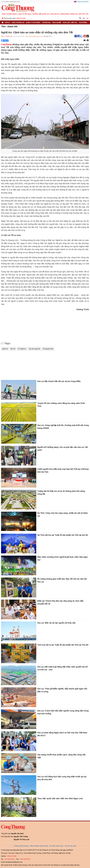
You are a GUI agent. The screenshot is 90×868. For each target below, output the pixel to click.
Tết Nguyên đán (48, 349)
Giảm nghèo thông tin (69, 14)
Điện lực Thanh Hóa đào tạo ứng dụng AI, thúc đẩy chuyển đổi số (60, 602)
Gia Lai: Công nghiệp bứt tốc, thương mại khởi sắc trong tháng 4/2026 (63, 427)
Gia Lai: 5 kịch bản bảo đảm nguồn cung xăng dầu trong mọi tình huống (63, 712)
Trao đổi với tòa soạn (56, 846)
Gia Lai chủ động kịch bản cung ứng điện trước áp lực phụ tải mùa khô (62, 778)
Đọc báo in (55, 14)
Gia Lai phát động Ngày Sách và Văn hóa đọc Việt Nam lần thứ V (62, 734)
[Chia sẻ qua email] (85, 40)
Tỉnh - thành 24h (9, 26)
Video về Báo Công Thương (39, 846)
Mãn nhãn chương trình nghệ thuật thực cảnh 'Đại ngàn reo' (63, 558)
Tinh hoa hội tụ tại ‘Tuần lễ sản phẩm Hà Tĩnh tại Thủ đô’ (63, 645)
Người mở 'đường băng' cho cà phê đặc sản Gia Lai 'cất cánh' (63, 449)
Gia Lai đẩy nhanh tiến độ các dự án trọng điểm (59, 381)
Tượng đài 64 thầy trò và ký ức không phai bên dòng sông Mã (61, 493)
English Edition (83, 2)
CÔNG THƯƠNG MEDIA (9, 14)
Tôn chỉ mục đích (70, 846)
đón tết (13, 349)
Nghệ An (5, 349)
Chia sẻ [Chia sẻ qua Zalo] (5, 41)
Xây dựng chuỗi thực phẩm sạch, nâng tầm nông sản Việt (61, 756)
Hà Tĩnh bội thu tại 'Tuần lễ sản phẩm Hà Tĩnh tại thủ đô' (63, 535)
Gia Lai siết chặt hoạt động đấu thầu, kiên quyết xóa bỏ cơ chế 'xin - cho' (62, 668)
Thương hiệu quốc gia (41, 14)
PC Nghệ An (22, 349)
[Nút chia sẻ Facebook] (18, 41)
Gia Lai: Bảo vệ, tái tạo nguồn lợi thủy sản (56, 623)
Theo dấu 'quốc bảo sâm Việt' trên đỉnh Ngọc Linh (60, 799)
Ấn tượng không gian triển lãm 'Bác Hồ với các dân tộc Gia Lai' (62, 580)
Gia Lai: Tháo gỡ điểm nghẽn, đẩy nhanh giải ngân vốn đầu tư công (62, 690)
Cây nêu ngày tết (34, 349)
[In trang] (88, 41)
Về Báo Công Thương (21, 846)
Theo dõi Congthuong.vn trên (34, 36)
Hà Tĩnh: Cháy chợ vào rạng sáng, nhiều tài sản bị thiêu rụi (63, 514)
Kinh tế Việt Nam (25, 14)
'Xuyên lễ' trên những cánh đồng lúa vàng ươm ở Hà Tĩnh (61, 405)
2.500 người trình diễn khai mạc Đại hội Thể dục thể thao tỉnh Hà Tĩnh (63, 471)
